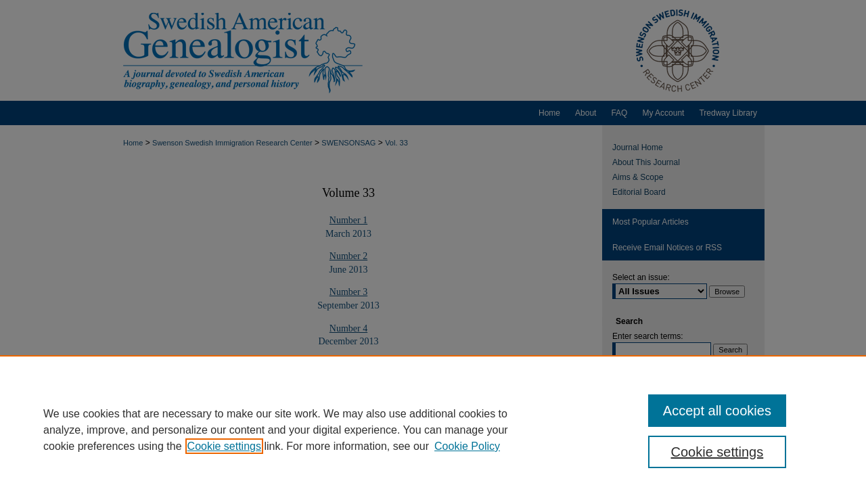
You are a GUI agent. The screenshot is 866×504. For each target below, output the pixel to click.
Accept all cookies (717, 411)
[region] (433, 430)
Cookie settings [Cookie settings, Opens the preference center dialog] (717, 452)
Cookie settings (224, 446)
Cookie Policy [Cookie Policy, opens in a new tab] (467, 446)
